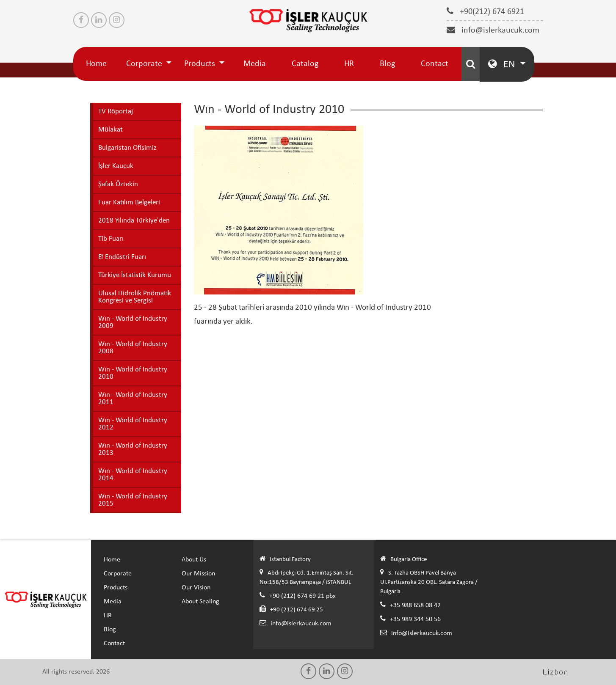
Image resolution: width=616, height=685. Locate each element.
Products (201, 64)
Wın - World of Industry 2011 (133, 399)
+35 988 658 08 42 (415, 605)
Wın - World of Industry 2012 (133, 424)
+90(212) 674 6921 (485, 11)
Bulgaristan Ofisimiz (127, 148)
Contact (435, 64)
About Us (194, 560)
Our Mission (198, 574)
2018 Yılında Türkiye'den (134, 221)
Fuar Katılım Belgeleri (129, 202)
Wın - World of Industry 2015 (133, 500)
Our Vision (196, 588)
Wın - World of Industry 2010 (133, 373)
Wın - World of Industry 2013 (133, 449)
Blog (387, 64)
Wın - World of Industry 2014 (133, 475)
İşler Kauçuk (116, 166)
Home (96, 64)
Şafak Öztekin (118, 184)
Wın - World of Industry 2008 (133, 348)
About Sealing (200, 602)
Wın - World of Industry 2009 (133, 322)
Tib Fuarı (111, 239)
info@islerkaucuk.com (493, 30)
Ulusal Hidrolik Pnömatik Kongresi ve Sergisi (135, 297)
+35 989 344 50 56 (415, 619)
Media (255, 64)
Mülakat (110, 130)
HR (349, 64)
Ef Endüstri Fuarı (122, 257)
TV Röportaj (116, 111)
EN (503, 64)
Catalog (305, 64)
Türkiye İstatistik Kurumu (135, 275)
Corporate (145, 64)
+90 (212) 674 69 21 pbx (302, 596)
